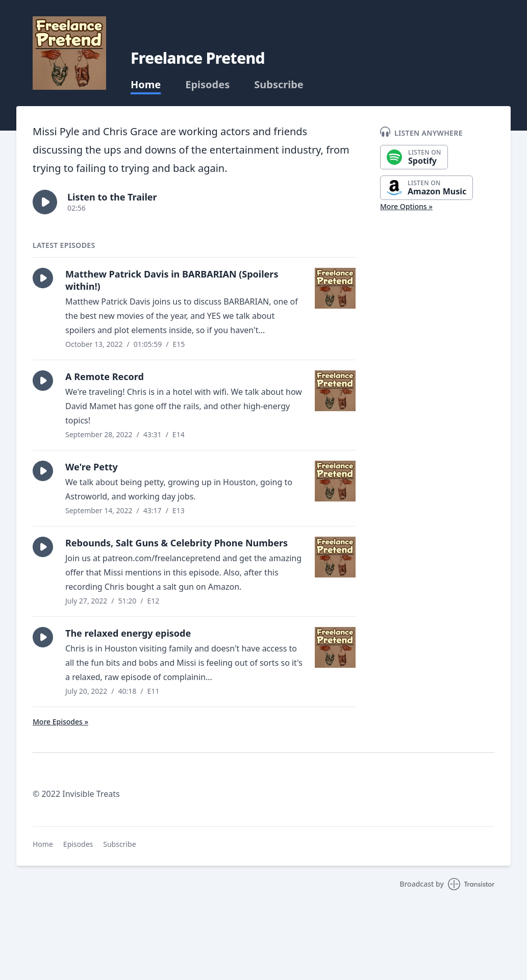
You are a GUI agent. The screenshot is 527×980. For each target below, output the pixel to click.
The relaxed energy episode (128, 633)
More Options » (406, 206)
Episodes (207, 85)
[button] (45, 202)
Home (146, 85)
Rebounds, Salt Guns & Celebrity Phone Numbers (177, 543)
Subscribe (279, 85)
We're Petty (92, 467)
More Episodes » (60, 722)
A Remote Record (105, 376)
